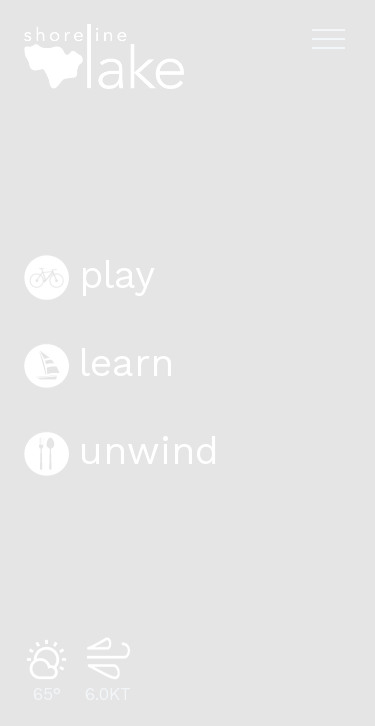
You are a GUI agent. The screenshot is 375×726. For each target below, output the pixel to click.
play (89, 275)
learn (99, 363)
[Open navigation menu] (328, 39)
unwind (121, 451)
